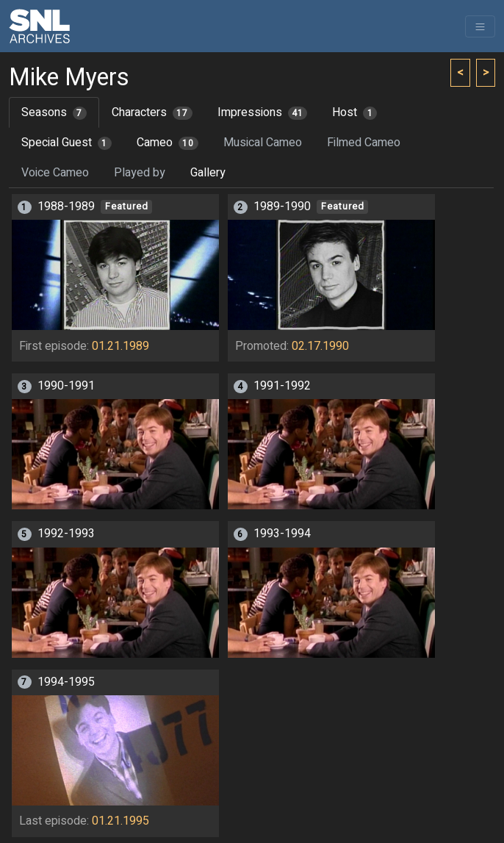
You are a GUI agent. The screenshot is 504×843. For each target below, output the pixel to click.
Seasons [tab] (54, 112)
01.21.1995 (120, 821)
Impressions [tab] (263, 112)
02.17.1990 (320, 346)
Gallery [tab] (208, 173)
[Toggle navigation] (480, 26)
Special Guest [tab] (66, 143)
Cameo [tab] (168, 143)
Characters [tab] (152, 112)
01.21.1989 (120, 346)
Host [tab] (354, 112)
